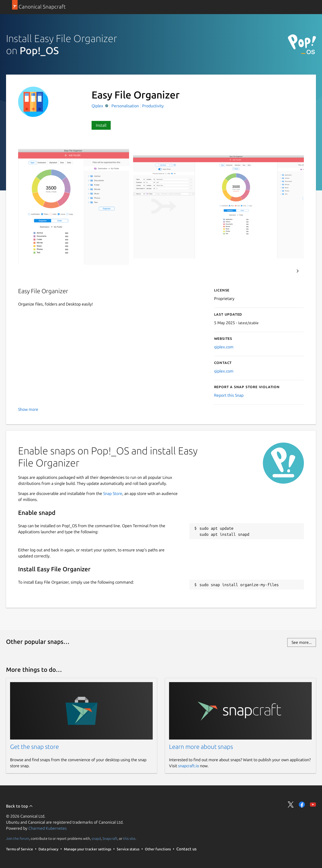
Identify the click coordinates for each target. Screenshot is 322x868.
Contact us (186, 849)
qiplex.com (224, 347)
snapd (96, 839)
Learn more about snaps (201, 747)
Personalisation (125, 106)
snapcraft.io (189, 766)
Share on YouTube (313, 805)
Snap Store (113, 493)
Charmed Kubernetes (48, 828)
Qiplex (98, 106)
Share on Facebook (302, 805)
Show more (28, 409)
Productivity (153, 106)
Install (101, 125)
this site (129, 839)
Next (298, 271)
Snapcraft (110, 839)
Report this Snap (229, 395)
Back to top (19, 806)
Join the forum (18, 839)
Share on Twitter (291, 805)
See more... (302, 642)
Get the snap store (34, 747)
